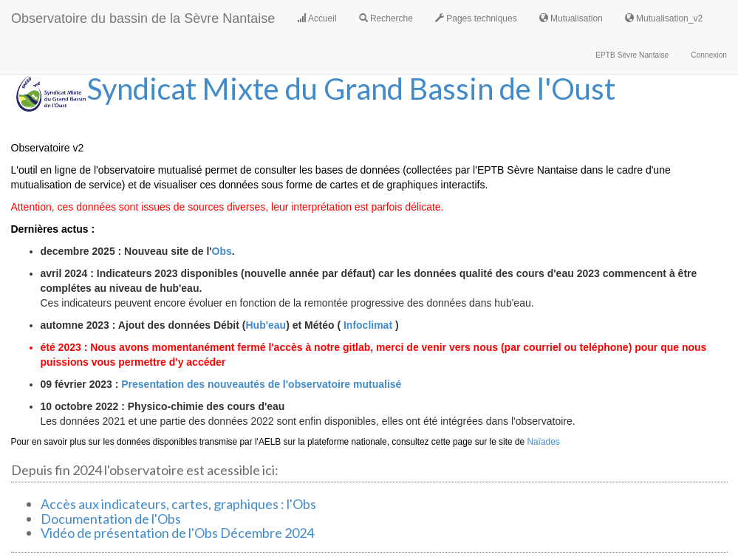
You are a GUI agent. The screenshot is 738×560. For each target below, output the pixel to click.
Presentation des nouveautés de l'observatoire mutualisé (261, 384)
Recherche (386, 18)
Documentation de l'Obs (111, 519)
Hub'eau (266, 325)
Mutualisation (571, 18)
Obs (222, 251)
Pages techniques (476, 18)
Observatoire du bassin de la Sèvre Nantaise (143, 18)
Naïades (543, 442)
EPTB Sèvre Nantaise (632, 55)
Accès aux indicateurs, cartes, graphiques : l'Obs (178, 504)
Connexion (709, 55)
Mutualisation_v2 (664, 18)
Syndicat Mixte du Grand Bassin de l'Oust (351, 89)
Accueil (317, 18)
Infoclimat (368, 325)
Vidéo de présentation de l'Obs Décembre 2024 (177, 533)
